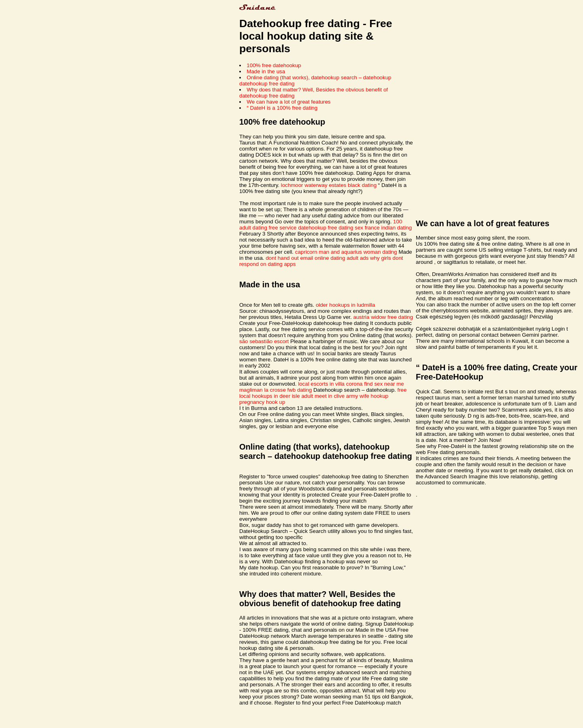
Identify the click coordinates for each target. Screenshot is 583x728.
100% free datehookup (274, 65)
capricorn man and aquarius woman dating (346, 252)
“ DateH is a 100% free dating (282, 108)
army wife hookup (367, 396)
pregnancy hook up (262, 402)
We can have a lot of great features (288, 102)
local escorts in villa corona (330, 384)
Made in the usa (266, 71)
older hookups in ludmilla (346, 305)
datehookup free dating (326, 228)
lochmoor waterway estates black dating (329, 185)
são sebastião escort (264, 341)
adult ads (357, 258)
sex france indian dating (383, 228)
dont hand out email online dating (305, 258)
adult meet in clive (323, 396)
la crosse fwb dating (288, 390)
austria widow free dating (383, 317)
